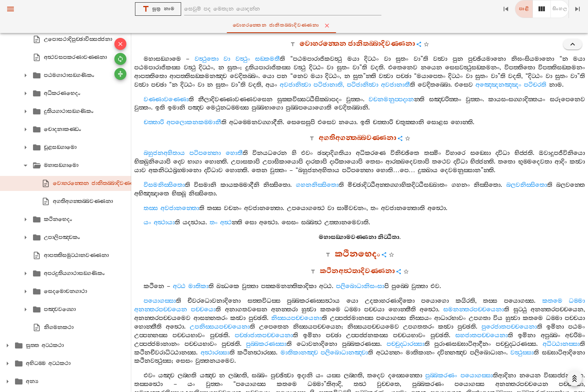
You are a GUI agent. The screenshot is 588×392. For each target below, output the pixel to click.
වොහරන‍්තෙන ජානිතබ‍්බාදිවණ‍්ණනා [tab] (296, 26)
